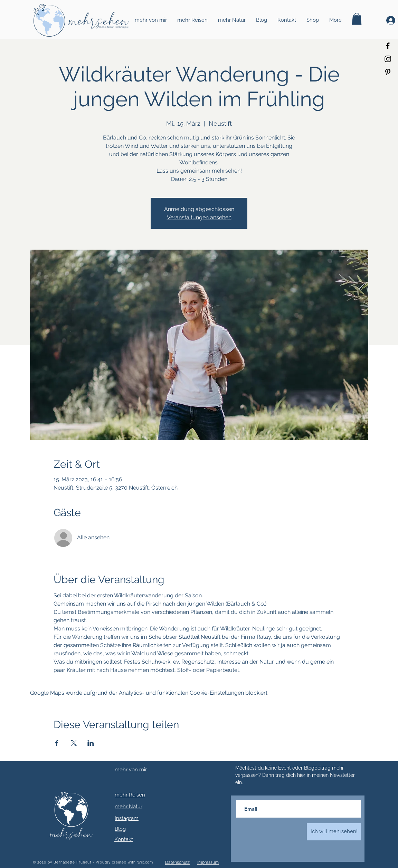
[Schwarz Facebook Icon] (388, 46)
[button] (357, 19)
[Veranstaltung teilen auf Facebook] (57, 743)
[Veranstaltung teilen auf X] (74, 743)
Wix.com (145, 862)
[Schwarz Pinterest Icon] (388, 72)
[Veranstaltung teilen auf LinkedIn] (91, 743)
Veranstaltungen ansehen (199, 217)
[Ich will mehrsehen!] (334, 832)
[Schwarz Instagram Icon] (388, 59)
